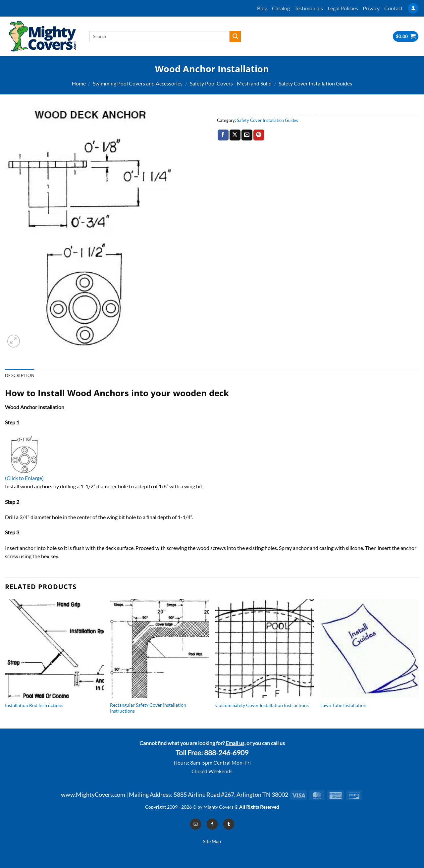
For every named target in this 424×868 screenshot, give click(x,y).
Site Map (212, 841)
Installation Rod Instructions (34, 705)
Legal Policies (343, 8)
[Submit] (235, 36)
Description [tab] (20, 375)
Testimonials (309, 8)
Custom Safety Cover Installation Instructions (262, 705)
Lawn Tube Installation (343, 705)
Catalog (281, 8)
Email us (235, 743)
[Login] (413, 8)
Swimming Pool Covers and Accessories (138, 83)
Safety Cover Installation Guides (315, 83)
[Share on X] (235, 135)
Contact (394, 8)
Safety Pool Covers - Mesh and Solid (231, 83)
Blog (262, 8)
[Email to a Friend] (247, 135)
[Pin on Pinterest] (259, 135)
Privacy (371, 8)
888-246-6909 (226, 753)
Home (79, 83)
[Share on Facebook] (223, 135)
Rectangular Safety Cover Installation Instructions (148, 708)
